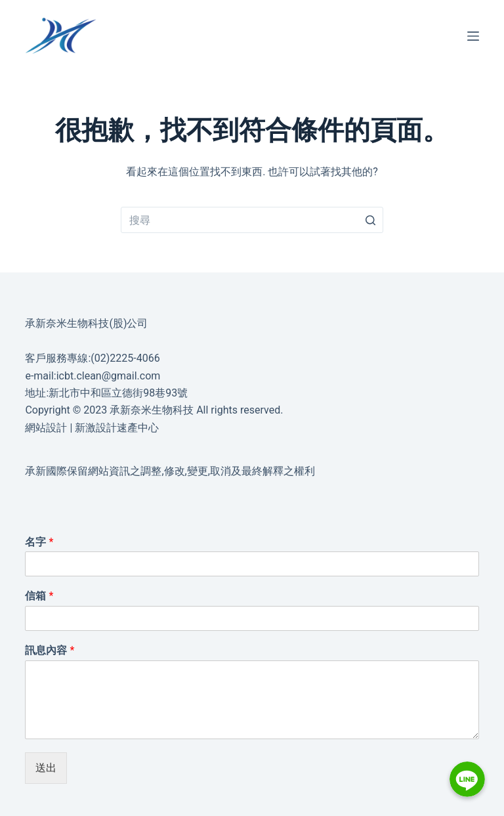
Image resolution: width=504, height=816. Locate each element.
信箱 (39, 596)
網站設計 (46, 428)
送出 (46, 768)
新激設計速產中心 (117, 428)
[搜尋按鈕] (370, 220)
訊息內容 (50, 650)
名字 (39, 542)
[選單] (473, 36)
